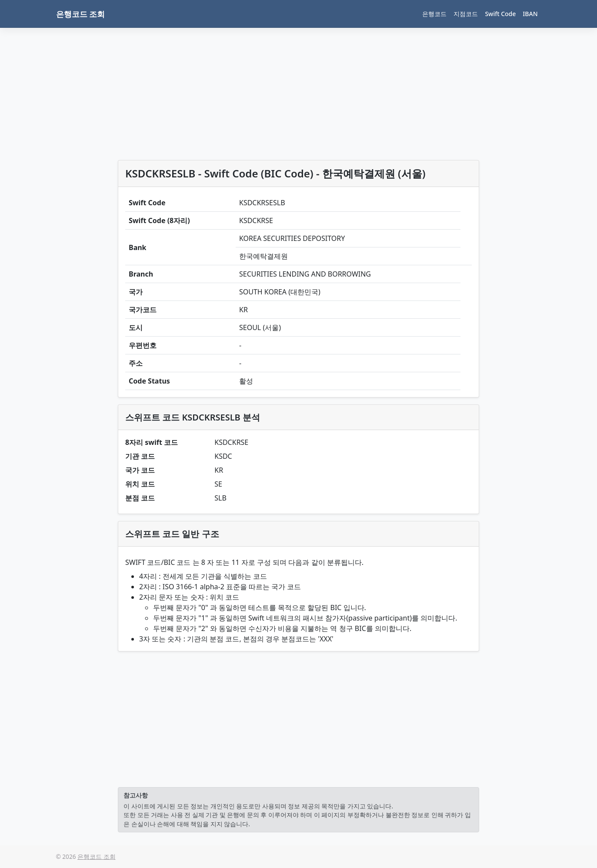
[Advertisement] (298, 96)
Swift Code (500, 14)
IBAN (530, 14)
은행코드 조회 (81, 14)
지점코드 (466, 14)
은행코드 (434, 14)
